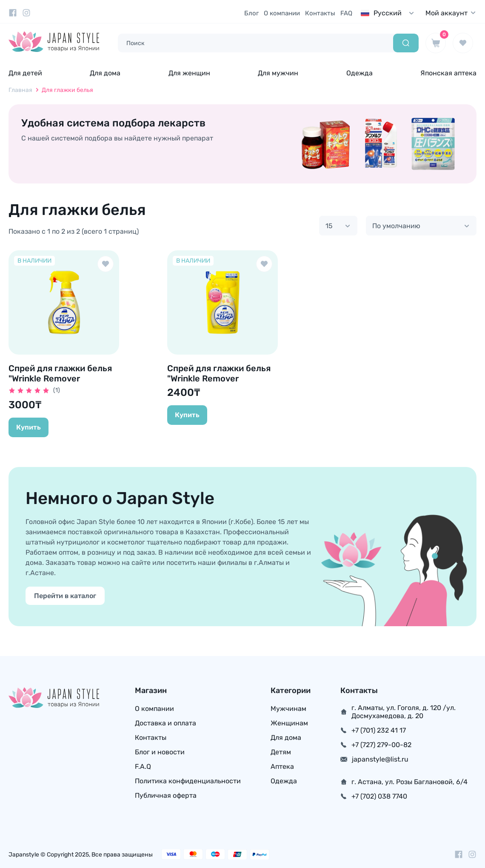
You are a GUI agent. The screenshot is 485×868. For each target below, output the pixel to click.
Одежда (359, 73)
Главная (20, 90)
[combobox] (389, 13)
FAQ (346, 13)
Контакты (320, 13)
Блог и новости (160, 752)
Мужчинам (288, 709)
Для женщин (189, 73)
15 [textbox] (329, 226)
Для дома (105, 73)
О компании (282, 13)
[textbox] (389, 13)
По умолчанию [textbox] (396, 226)
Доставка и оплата (165, 723)
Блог (251, 13)
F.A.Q (143, 766)
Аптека (282, 766)
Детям (281, 752)
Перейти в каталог (65, 596)
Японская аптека (448, 73)
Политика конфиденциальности (188, 781)
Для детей (25, 73)
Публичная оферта (166, 795)
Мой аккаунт (451, 13)
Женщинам (289, 723)
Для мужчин (278, 73)
